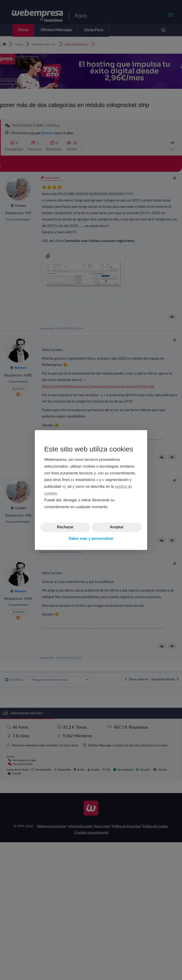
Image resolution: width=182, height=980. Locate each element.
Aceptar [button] (117, 527)
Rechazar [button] (65, 527)
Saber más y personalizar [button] (91, 538)
